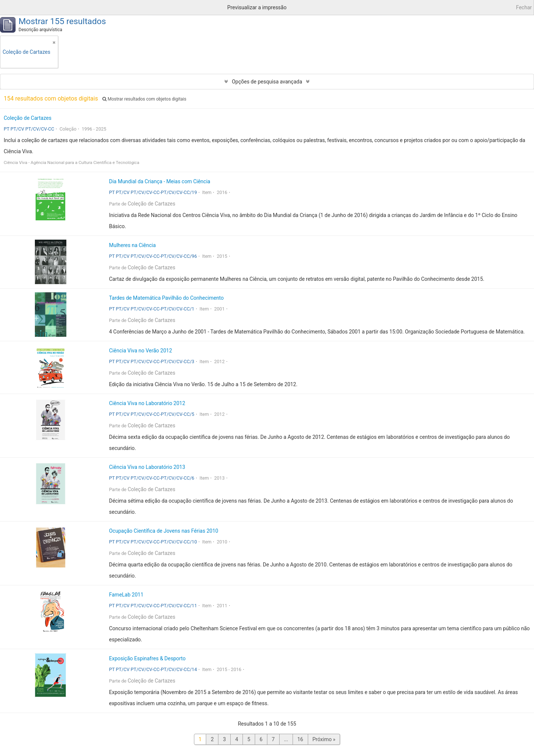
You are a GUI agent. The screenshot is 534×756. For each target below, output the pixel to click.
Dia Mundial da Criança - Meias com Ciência (160, 181)
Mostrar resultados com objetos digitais (144, 99)
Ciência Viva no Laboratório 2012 (147, 403)
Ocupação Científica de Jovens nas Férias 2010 (164, 531)
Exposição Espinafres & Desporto (147, 658)
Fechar (524, 7)
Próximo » (324, 739)
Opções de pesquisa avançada (267, 82)
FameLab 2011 (126, 595)
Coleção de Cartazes (28, 118)
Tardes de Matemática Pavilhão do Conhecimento (166, 298)
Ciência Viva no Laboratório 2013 (147, 467)
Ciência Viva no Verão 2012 (141, 351)
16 (300, 739)
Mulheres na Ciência (132, 245)
